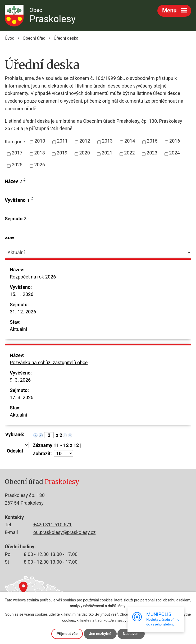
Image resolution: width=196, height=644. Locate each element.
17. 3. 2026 (22, 397)
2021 (107, 153)
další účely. (117, 606)
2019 (62, 153)
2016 (175, 141)
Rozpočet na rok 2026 (33, 280)
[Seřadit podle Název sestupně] (25, 181)
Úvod (10, 38)
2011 (62, 141)
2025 (17, 165)
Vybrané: (15, 435)
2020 (84, 153)
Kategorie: (15, 142)
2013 (107, 141)
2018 (39, 153)
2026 (39, 165)
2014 (130, 141)
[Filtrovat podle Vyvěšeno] (98, 212)
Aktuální (18, 329)
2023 (152, 153)
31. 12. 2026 (23, 312)
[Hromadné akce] (17, 445)
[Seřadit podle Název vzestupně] (25, 179)
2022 (129, 153)
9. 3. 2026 (20, 380)
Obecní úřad (34, 38)
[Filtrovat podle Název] (98, 191)
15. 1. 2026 (22, 294)
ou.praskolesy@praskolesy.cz (64, 532)
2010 (40, 141)
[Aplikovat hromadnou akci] (17, 451)
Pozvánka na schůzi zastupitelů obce (49, 366)
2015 (152, 141)
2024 (174, 153)
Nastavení (131, 634)
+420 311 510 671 (53, 525)
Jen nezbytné (100, 634)
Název (13, 181)
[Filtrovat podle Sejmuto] (98, 232)
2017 (17, 153)
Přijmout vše (67, 634)
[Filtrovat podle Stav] (98, 253)
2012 (85, 141)
